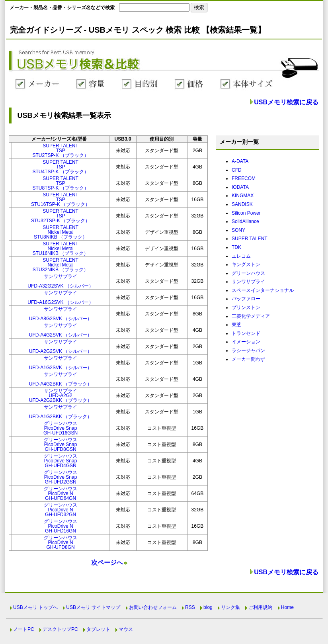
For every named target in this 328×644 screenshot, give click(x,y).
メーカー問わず (248, 359)
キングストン (246, 264)
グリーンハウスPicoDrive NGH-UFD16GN (61, 526)
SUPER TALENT (250, 239)
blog (208, 607)
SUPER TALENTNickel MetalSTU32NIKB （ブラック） (61, 265)
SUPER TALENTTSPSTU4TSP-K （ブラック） (60, 167)
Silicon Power (246, 213)
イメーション (246, 342)
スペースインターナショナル (263, 290)
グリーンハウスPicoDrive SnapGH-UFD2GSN (61, 477)
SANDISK (242, 204)
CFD (237, 170)
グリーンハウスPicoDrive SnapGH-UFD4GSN (61, 461)
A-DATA (240, 161)
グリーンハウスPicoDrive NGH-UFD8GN (61, 542)
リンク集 (230, 607)
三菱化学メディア (251, 316)
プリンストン (246, 307)
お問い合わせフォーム (153, 607)
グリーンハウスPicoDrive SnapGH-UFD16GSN (61, 428)
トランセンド (246, 333)
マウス (126, 629)
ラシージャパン (248, 350)
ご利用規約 (260, 607)
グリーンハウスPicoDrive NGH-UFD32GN (61, 510)
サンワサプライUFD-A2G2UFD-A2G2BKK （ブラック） (61, 395)
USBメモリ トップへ (35, 607)
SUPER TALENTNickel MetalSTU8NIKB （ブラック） (61, 232)
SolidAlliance (245, 221)
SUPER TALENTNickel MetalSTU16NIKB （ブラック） (61, 249)
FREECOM (244, 178)
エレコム (241, 256)
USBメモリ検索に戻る (286, 102)
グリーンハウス (248, 273)
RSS (190, 607)
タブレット (98, 629)
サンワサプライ (248, 282)
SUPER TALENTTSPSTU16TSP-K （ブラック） (61, 200)
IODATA (240, 187)
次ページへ (107, 563)
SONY (238, 230)
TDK (236, 247)
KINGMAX (243, 196)
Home (287, 607)
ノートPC (24, 629)
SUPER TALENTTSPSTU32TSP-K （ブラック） (61, 216)
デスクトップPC (60, 629)
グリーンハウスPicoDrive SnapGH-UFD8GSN (61, 444)
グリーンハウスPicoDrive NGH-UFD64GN (61, 493)
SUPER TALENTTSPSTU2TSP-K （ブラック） (60, 151)
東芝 (236, 325)
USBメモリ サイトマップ (93, 607)
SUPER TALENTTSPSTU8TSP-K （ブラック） (60, 183)
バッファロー (246, 299)
